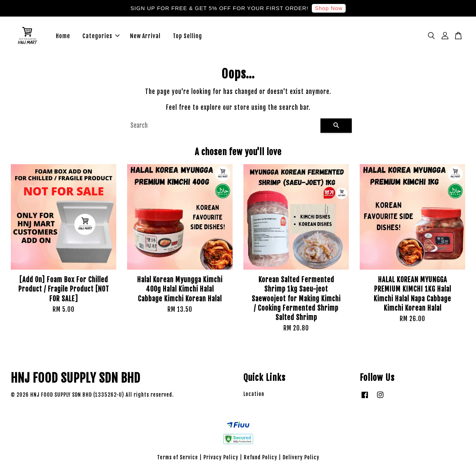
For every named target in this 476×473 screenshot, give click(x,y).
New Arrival (145, 36)
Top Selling (187, 36)
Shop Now (329, 8)
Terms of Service (178, 458)
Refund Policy (261, 458)
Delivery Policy (301, 458)
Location (254, 394)
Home (63, 36)
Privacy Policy (221, 458)
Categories (101, 36)
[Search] (223, 126)
